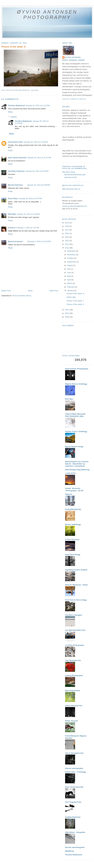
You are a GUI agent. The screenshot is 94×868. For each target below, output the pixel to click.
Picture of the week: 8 (75, 294)
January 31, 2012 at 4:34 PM (28, 214)
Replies (14, 117)
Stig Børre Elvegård (73, 615)
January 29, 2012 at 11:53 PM (36, 142)
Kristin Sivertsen (72, 539)
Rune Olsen (13, 198)
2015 (67, 237)
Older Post (54, 291)
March (70, 283)
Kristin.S (12, 228)
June (69, 273)
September (72, 262)
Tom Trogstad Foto (73, 802)
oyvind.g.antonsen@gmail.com (75, 206)
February (71, 287)
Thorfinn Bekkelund (16, 105)
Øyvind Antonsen (15, 185)
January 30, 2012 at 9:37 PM (30, 198)
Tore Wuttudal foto (73, 660)
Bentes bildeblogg (73, 524)
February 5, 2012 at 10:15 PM (39, 241)
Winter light (71, 297)
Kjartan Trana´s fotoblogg (76, 431)
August (70, 265)
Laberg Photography (74, 675)
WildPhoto (70, 851)
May (69, 276)
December (72, 251)
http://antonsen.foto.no (71, 189)
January (71, 291)
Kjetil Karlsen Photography (77, 369)
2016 (67, 233)
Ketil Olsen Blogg (73, 555)
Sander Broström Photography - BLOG (74, 489)
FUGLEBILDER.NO (73, 509)
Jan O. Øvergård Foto (74, 753)
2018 (67, 226)
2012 (67, 248)
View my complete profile (74, 99)
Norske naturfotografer (75, 847)
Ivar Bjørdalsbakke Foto (75, 630)
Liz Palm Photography (75, 645)
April (69, 280)
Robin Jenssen (71, 721)
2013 (67, 244)
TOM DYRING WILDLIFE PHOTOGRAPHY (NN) (75, 415)
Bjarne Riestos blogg (74, 447)
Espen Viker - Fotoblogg (75, 772)
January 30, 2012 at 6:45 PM (37, 171)
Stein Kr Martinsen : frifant (76, 585)
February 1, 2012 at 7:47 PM (28, 228)
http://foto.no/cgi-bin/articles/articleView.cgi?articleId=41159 (74, 175)
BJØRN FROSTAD (73, 817)
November (72, 255)
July (69, 269)
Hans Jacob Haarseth (17, 158)
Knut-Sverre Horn (15, 142)
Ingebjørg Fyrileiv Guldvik (76, 570)
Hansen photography (74, 768)
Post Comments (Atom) (22, 296)
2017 (67, 230)
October (71, 258)
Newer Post (6, 291)
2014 (67, 241)
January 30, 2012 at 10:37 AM (39, 158)
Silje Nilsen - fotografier (75, 832)
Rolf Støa (12, 214)
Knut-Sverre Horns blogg (76, 600)
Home (30, 291)
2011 (67, 310)
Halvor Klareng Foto (74, 706)
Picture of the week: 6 (75, 304)
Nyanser (69, 494)
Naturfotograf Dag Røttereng (77, 470)
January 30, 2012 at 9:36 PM (38, 185)
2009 (67, 317)
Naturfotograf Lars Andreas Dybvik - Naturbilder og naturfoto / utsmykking (77, 464)
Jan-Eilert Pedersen (16, 171)
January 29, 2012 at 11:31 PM (38, 105)
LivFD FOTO (70, 473)
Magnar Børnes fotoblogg (76, 384)
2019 (67, 223)
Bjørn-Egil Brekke (73, 691)
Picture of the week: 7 (75, 301)
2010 (67, 313)
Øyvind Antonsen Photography (47, 15)
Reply (10, 112)
